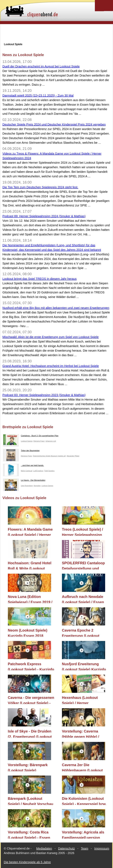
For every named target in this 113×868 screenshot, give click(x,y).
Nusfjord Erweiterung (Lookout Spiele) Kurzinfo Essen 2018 (84, 666)
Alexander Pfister (73, 456)
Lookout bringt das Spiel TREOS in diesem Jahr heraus (40, 279)
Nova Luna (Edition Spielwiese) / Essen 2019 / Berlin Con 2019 (30, 599)
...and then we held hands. (24, 466)
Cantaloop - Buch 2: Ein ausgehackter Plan (31, 436)
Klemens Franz (39, 441)
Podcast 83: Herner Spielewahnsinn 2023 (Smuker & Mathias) (44, 395)
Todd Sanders (49, 471)
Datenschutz (66, 848)
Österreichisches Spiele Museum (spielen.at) (49, 456)
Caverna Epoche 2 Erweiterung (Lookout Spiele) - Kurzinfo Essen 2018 (83, 632)
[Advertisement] (57, 33)
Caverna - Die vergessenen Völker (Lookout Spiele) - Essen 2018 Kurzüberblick (31, 700)
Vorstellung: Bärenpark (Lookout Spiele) (28, 767)
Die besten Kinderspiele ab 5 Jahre (27, 862)
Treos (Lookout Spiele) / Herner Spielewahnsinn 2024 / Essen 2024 (82, 532)
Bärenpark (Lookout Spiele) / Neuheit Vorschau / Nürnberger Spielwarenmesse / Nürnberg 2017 (31, 801)
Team (85, 848)
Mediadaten (44, 848)
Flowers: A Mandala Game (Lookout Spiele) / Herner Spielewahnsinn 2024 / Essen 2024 (30, 532)
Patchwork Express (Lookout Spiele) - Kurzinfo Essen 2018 (31, 666)
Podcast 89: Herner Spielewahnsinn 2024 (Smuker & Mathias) (44, 216)
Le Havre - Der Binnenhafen (24, 481)
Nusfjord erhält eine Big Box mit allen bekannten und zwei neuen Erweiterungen (56, 308)
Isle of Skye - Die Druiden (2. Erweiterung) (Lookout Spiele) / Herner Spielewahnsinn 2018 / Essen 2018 (30, 733)
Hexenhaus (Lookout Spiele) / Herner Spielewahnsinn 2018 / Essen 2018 (81, 700)
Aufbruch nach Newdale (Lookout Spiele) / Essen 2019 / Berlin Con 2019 (83, 599)
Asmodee (37, 486)
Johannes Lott (51, 441)
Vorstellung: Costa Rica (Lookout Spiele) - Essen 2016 (29, 834)
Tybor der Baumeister (21, 451)
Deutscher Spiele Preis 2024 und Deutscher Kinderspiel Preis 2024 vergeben (54, 124)
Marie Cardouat (27, 471)
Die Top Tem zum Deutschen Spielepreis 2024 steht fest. (40, 187)
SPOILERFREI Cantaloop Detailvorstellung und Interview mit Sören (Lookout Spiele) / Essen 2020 (83, 565)
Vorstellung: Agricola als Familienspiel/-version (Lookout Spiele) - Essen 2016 (83, 834)
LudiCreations (38, 471)
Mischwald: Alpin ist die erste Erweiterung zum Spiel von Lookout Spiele (51, 337)
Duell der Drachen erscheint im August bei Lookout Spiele (41, 66)
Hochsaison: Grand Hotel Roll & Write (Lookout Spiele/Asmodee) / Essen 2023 (30, 565)
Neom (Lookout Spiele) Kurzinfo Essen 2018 (28, 632)
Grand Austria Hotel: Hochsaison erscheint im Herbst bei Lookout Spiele (51, 366)
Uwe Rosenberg (27, 486)
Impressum (102, 848)
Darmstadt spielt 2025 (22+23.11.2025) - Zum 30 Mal (38, 95)
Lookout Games (27, 441)
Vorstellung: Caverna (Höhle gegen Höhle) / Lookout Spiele (81, 733)
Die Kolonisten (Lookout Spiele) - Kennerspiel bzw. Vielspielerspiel (84, 801)
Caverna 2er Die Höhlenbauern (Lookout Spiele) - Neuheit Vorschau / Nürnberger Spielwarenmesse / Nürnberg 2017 (85, 767)
